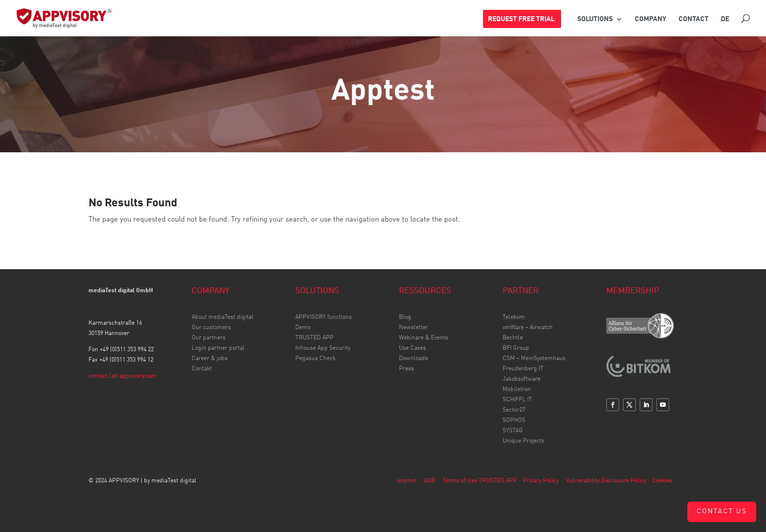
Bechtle (513, 338)
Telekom (514, 317)
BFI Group (516, 348)
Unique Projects (524, 441)
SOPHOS (514, 420)
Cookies (662, 481)
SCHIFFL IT (517, 400)
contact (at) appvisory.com (122, 376)
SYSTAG (513, 431)
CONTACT (694, 19)
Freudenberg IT (523, 369)
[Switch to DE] (725, 24)
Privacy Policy (541, 481)
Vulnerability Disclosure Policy (606, 481)
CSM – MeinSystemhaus (534, 359)
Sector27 (514, 410)
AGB (430, 481)
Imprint (407, 481)
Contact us (722, 511)
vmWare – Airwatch (528, 328)
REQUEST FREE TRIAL (521, 19)
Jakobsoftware (522, 379)
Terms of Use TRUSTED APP (480, 481)
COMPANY (651, 19)
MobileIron (517, 390)
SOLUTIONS (595, 19)
